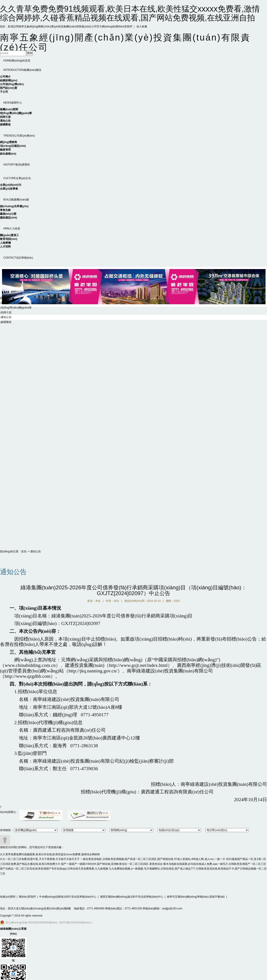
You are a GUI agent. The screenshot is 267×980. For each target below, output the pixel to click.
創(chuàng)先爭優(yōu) (14, 206)
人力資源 (12, 229)
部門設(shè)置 (9, 88)
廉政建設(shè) (9, 218)
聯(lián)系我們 (124, 27)
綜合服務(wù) (8, 154)
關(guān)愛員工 (9, 235)
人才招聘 (5, 247)
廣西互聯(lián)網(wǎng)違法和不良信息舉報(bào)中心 (132, 897)
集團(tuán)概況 (22, 70)
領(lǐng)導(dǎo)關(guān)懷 (16, 113)
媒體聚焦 (5, 125)
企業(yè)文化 (17, 178)
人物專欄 (5, 243)
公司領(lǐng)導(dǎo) (12, 84)
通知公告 (5, 121)
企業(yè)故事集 (9, 189)
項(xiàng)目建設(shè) (13, 146)
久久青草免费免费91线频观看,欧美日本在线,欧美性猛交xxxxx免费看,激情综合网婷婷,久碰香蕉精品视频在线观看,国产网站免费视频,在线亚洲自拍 (130, 13)
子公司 (4, 92)
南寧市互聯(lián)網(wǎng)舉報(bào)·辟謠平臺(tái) (196, 897)
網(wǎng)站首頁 (17, 61)
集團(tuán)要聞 (9, 109)
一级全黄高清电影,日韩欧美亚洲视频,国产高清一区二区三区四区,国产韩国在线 (127, 859)
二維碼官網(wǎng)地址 (13, 958)
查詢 (30, 53)
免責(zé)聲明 (8, 897)
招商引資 (5, 117)
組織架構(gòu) (9, 80)
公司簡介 (5, 77)
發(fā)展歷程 (17, 165)
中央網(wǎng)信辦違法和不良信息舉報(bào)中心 (68, 897)
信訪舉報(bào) (18, 258)
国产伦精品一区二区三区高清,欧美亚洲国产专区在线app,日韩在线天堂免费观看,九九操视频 (54, 869)
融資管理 (5, 150)
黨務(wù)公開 (8, 214)
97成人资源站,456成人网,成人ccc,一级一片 (200, 859)
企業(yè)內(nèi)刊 (11, 185)
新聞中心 (13, 103)
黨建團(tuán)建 (16, 200)
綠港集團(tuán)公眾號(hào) (13, 931)
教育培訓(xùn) (9, 239)
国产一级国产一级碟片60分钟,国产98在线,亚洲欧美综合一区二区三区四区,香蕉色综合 (112, 864)
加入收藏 (142, 27)
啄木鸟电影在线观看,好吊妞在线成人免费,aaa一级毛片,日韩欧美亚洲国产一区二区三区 (215, 864)
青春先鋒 (5, 210)
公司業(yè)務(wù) (19, 136)
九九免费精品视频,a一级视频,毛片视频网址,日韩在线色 (141, 869)
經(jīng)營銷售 (9, 142)
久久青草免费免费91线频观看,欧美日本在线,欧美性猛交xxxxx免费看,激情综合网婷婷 (50, 854)
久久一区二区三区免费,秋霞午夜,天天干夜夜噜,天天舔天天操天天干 (40, 859)
